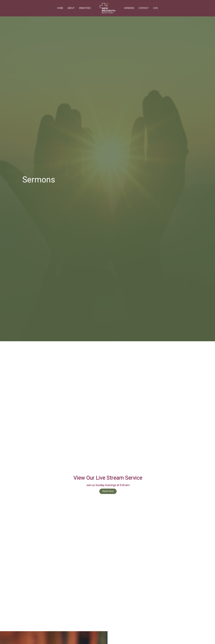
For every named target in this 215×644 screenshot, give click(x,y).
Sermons (129, 8)
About (71, 8)
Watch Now (108, 491)
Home (60, 8)
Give (156, 8)
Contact (144, 8)
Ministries (85, 8)
